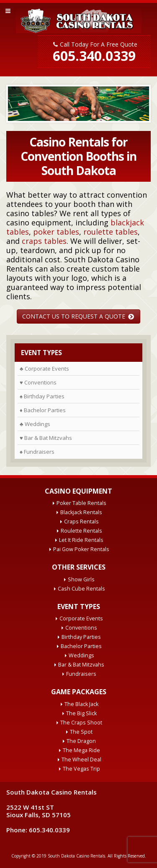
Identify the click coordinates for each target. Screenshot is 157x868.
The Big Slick (81, 713)
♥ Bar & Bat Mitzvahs (46, 438)
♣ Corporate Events (44, 369)
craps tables (44, 241)
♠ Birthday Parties (42, 396)
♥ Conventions (38, 382)
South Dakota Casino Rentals (76, 856)
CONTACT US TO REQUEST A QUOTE (78, 316)
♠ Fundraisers (37, 452)
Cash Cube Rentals (81, 589)
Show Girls (81, 579)
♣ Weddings (35, 424)
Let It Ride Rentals (81, 540)
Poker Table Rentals (81, 503)
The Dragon (81, 741)
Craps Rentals (81, 522)
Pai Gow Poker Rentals (81, 549)
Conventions (81, 628)
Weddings (81, 655)
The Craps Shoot (81, 723)
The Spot (81, 732)
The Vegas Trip (81, 769)
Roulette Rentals (81, 531)
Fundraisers (81, 674)
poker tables (56, 232)
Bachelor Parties (81, 646)
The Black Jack (81, 704)
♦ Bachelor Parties (43, 410)
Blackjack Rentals (81, 512)
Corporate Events (81, 618)
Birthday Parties (81, 637)
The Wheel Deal (81, 759)
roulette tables (111, 232)
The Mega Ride (81, 750)
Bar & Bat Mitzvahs (81, 665)
